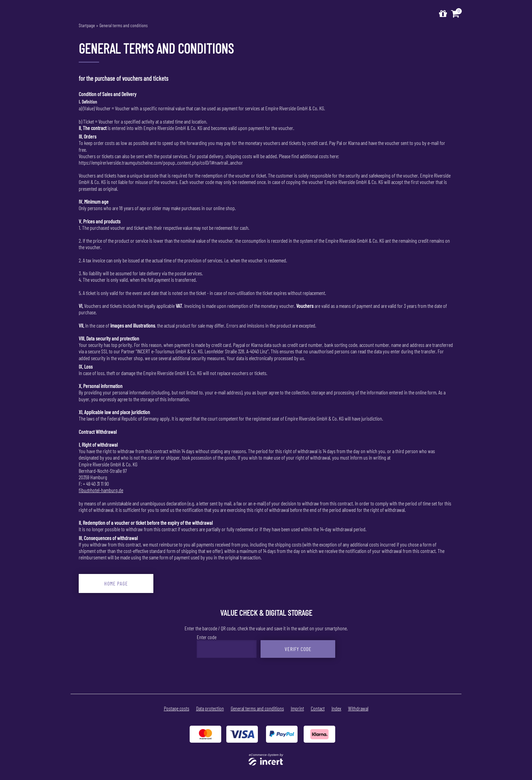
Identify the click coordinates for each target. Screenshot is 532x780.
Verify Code (298, 649)
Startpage (87, 25)
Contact (318, 708)
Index (336, 708)
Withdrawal (358, 708)
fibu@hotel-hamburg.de (101, 490)
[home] (443, 14)
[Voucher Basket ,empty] (456, 14)
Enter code (207, 637)
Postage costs (177, 708)
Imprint (297, 708)
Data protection (210, 708)
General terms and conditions (123, 25)
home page (116, 583)
